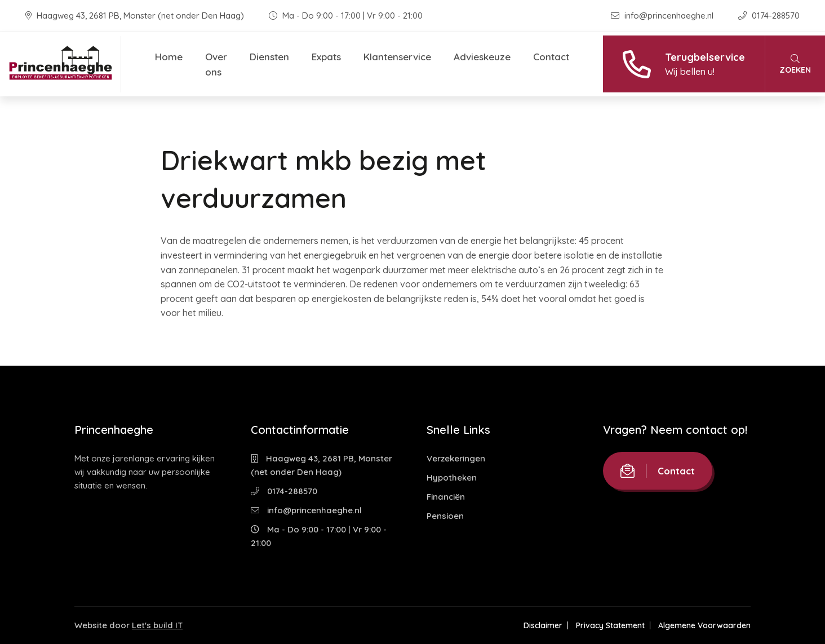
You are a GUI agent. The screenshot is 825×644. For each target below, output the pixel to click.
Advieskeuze (482, 57)
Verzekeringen (456, 458)
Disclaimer (543, 625)
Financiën (446, 497)
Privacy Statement (610, 625)
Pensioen (445, 516)
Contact (551, 57)
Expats (326, 57)
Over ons (216, 64)
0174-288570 (769, 15)
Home (169, 57)
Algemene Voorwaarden (704, 625)
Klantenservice (397, 57)
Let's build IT (157, 625)
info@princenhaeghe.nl (663, 15)
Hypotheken (452, 478)
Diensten (269, 57)
